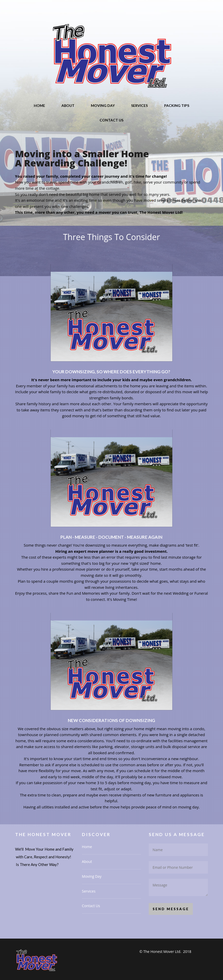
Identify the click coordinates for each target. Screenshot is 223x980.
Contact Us (112, 120)
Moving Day (103, 105)
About (68, 105)
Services (139, 105)
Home (39, 105)
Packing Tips (177, 105)
